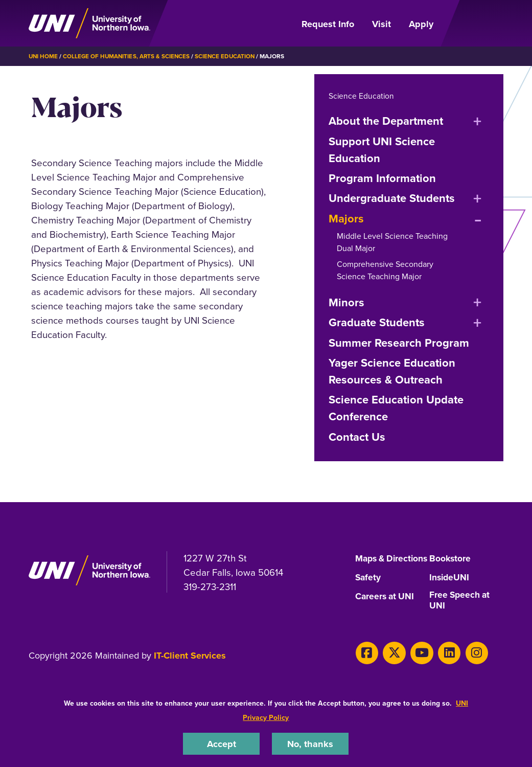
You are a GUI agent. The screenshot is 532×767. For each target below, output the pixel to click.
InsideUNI (450, 588)
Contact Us (357, 437)
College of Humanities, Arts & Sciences (129, 56)
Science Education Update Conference (396, 408)
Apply (421, 24)
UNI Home (44, 56)
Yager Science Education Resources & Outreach (392, 371)
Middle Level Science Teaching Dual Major (392, 242)
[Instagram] (469, 663)
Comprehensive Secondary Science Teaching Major (385, 270)
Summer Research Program (399, 343)
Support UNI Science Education (382, 150)
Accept (221, 743)
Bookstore (450, 559)
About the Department (386, 121)
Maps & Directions (376, 563)
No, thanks (310, 743)
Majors (346, 218)
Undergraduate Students (392, 198)
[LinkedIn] (443, 663)
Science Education (229, 56)
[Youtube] (418, 663)
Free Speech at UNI (461, 612)
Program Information (382, 178)
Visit (381, 24)
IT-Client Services (190, 667)
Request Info (328, 24)
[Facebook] (366, 663)
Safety (368, 588)
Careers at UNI (386, 607)
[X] (392, 663)
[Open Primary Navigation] (474, 24)
